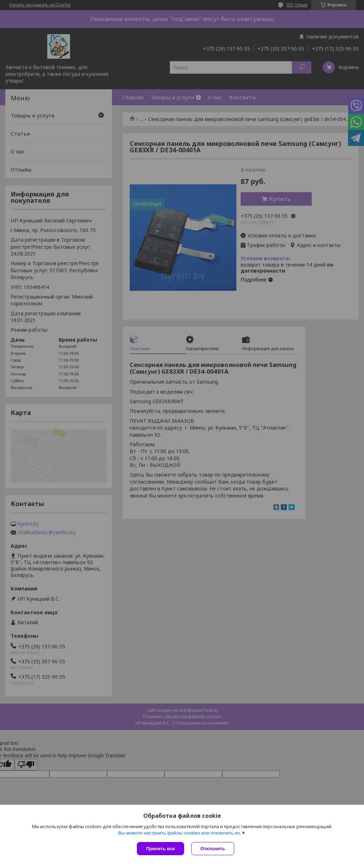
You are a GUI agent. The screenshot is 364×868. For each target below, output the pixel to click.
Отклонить (213, 849)
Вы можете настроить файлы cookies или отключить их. (180, 833)
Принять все (160, 849)
